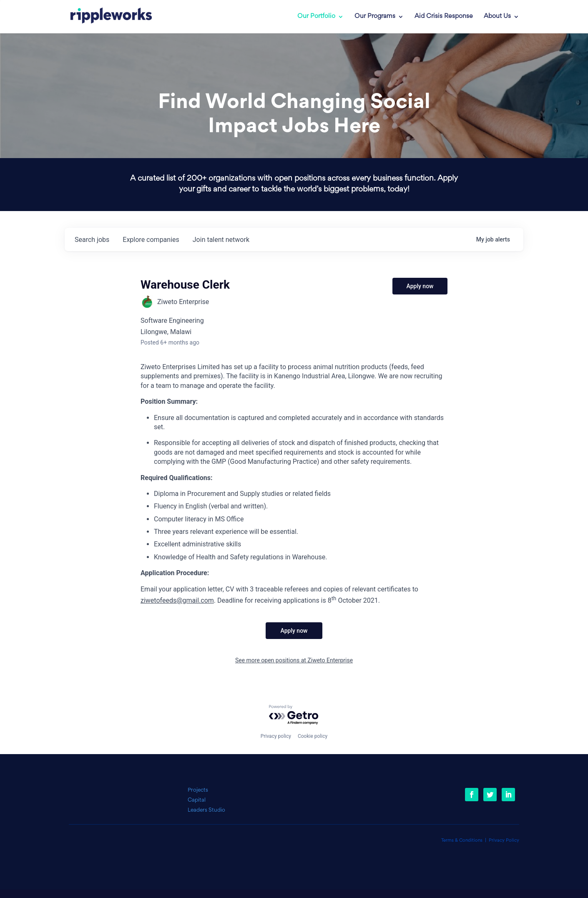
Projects (198, 790)
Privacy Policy (504, 841)
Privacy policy (276, 736)
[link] (105, 17)
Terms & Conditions (462, 841)
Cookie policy (313, 736)
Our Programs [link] (375, 17)
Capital (197, 800)
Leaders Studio (206, 810)
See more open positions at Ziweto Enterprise (294, 660)
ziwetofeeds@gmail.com (177, 600)
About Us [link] (497, 17)
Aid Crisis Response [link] (444, 17)
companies (151, 240)
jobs (92, 240)
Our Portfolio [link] (316, 17)
